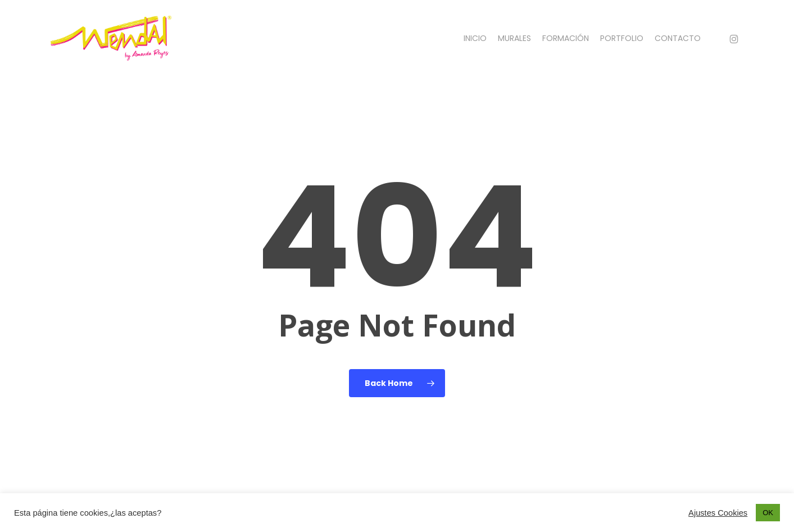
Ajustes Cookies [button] (718, 513)
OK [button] (768, 513)
